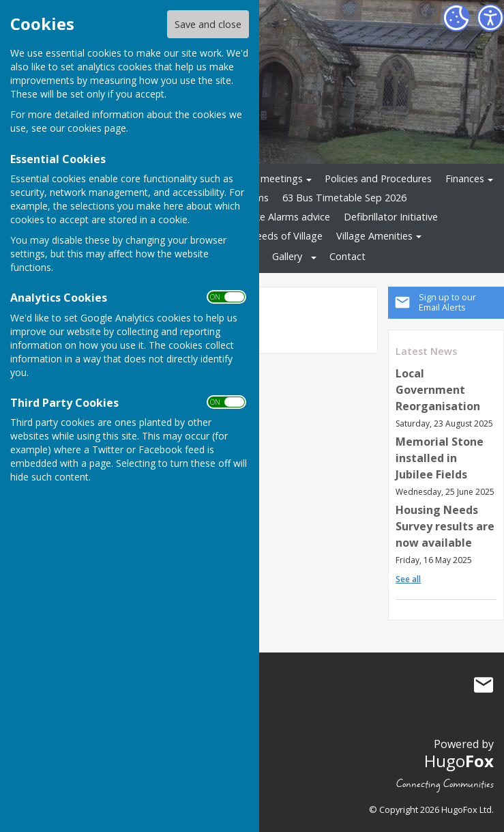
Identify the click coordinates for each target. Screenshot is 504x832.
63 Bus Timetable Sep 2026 (344, 198)
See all (408, 579)
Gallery (287, 256)
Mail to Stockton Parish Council (484, 685)
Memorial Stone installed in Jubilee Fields (440, 458)
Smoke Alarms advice (282, 217)
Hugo (459, 761)
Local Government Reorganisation (438, 390)
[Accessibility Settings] (490, 18)
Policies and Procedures (378, 178)
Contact (347, 256)
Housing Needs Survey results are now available (445, 526)
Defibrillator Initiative (391, 217)
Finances (465, 178)
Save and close (208, 24)
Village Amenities (374, 236)
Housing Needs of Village (266, 236)
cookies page (97, 128)
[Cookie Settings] (456, 18)
